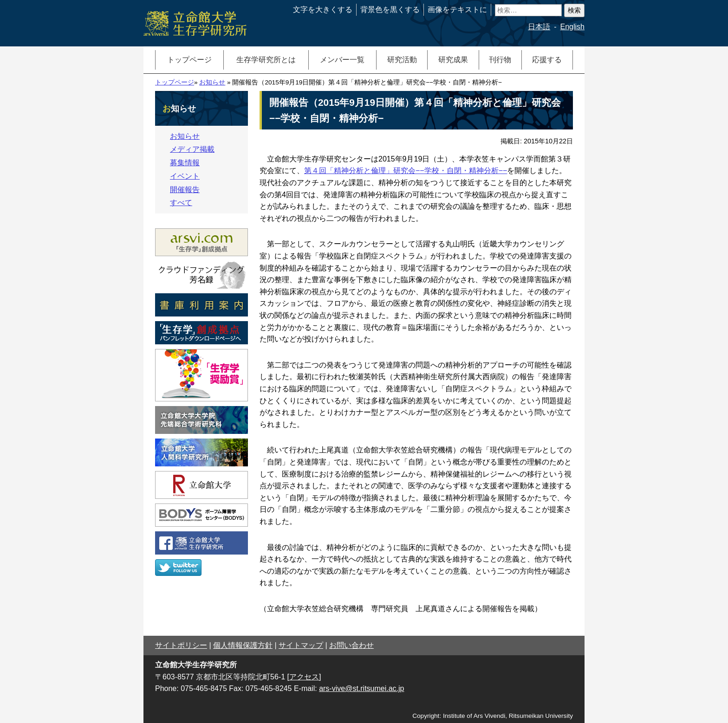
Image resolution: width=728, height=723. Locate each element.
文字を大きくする (323, 10)
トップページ (189, 60)
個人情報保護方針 (243, 645)
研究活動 (402, 60)
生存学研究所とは (266, 60)
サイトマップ (301, 645)
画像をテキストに (457, 10)
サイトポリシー (181, 645)
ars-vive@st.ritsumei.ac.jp (361, 688)
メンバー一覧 (342, 60)
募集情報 (185, 163)
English (572, 27)
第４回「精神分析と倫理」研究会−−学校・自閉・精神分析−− (406, 171)
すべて (181, 203)
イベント (185, 176)
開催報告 (185, 190)
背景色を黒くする (390, 10)
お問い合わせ (351, 645)
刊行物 (500, 60)
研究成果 (453, 60)
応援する (547, 60)
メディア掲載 (192, 149)
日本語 (539, 27)
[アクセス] (304, 677)
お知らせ (212, 82)
